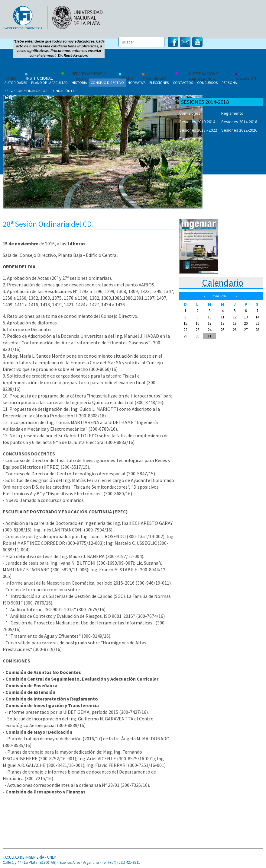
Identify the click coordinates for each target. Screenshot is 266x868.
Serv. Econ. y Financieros (26, 91)
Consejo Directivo (107, 83)
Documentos (191, 139)
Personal (230, 83)
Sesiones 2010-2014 (197, 122)
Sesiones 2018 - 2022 (198, 130)
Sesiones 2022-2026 (239, 130)
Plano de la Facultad (49, 83)
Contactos (183, 83)
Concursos (208, 83)
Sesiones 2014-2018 (239, 122)
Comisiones (190, 113)
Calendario (223, 282)
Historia (79, 83)
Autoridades (16, 83)
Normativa (136, 83)
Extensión (245, 77)
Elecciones (159, 83)
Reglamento (232, 113)
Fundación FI (63, 91)
